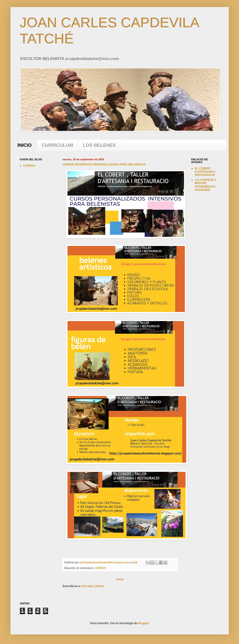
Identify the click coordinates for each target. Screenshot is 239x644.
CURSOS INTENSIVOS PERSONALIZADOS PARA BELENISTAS (104, 164)
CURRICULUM (57, 145)
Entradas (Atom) (93, 586)
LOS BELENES (99, 145)
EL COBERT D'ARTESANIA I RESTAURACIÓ (205, 172)
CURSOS (100, 568)
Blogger (143, 623)
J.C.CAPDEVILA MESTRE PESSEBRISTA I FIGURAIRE (206, 185)
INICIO (25, 145)
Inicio (120, 579)
